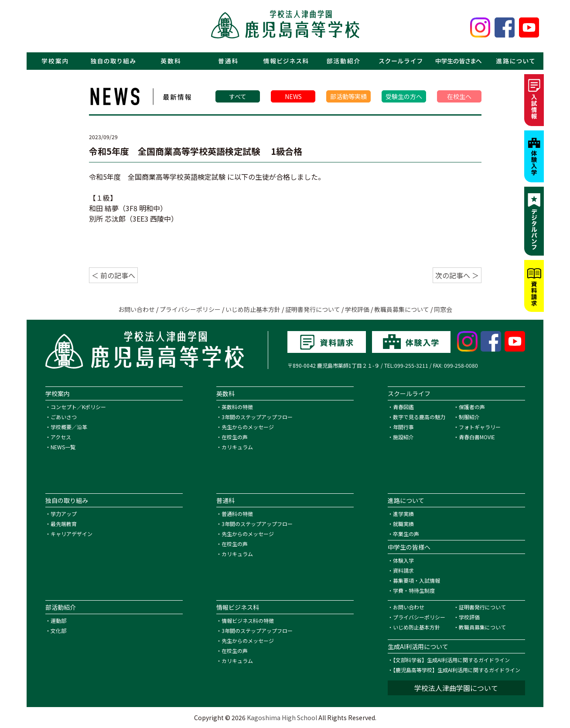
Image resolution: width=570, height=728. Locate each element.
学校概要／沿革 (69, 427)
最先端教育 (64, 524)
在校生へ (459, 96)
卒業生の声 (406, 534)
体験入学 (403, 560)
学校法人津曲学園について (456, 688)
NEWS (293, 96)
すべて (238, 96)
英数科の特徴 (237, 407)
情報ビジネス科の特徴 (248, 620)
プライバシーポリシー (190, 309)
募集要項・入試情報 (416, 580)
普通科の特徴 (237, 514)
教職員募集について (402, 309)
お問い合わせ (137, 309)
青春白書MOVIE (477, 437)
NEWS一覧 (63, 447)
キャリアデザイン (72, 534)
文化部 (58, 631)
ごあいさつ (64, 417)
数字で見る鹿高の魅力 (419, 417)
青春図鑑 (403, 407)
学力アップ (64, 514)
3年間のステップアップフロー (257, 417)
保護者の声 (472, 407)
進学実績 (403, 514)
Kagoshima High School (282, 718)
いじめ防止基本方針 (253, 309)
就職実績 (403, 524)
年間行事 (403, 427)
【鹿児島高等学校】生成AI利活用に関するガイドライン (457, 670)
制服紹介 (469, 417)
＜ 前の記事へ (113, 275)
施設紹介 (403, 437)
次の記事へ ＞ (457, 275)
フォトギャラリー (480, 427)
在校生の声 (235, 437)
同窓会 (443, 309)
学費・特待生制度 (414, 590)
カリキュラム (237, 447)
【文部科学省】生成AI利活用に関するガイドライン (451, 660)
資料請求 (403, 570)
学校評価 (357, 309)
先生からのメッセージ (248, 427)
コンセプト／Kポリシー (78, 407)
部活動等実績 (348, 96)
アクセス (61, 437)
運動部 (58, 620)
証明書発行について (313, 309)
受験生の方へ (404, 96)
